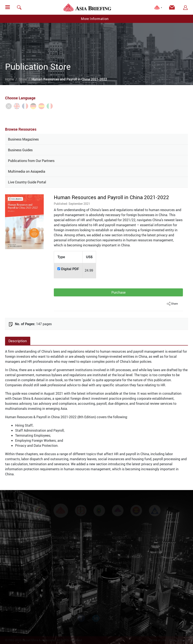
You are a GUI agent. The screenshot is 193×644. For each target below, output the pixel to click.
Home (9, 79)
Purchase (118, 292)
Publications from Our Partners (31, 161)
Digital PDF (70, 269)
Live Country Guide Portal (27, 182)
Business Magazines (23, 139)
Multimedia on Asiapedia (27, 171)
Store (23, 79)
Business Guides (20, 150)
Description (18, 341)
